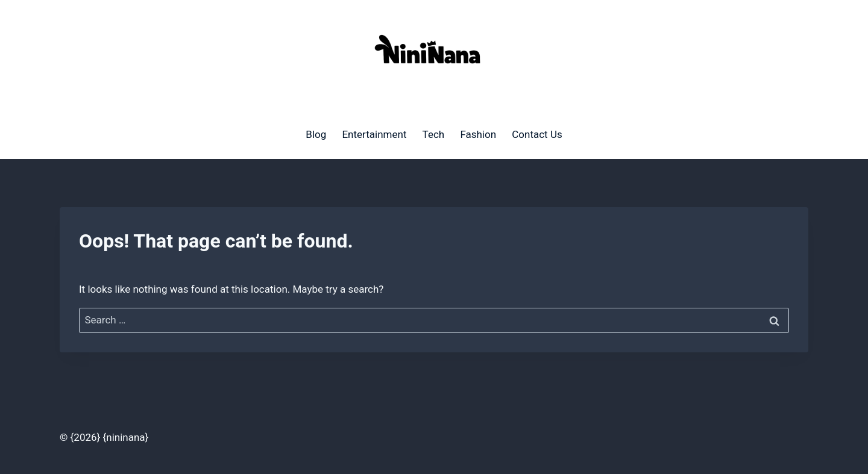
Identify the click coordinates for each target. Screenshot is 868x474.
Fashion (478, 134)
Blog (316, 134)
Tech (434, 134)
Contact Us (537, 134)
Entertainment (374, 134)
